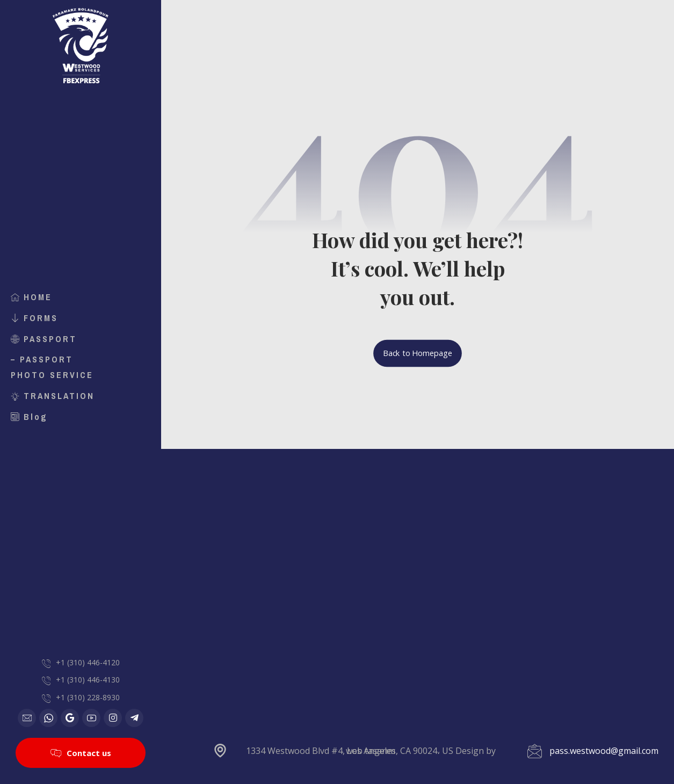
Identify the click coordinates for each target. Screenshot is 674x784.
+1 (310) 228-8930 (88, 697)
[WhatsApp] (48, 718)
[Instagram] (113, 718)
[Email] (27, 718)
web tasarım (371, 751)
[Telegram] (134, 718)
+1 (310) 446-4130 (88, 680)
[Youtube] (91, 718)
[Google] (70, 718)
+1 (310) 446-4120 (88, 662)
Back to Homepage (418, 353)
